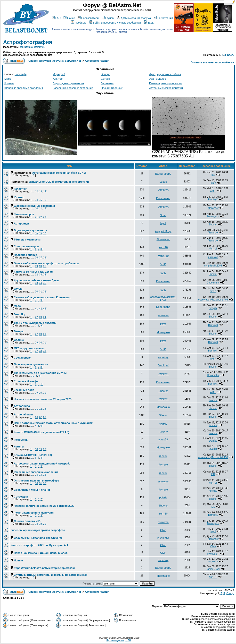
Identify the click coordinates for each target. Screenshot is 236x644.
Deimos (213, 441)
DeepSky (19, 314)
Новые (18, 560)
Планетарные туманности (165, 83)
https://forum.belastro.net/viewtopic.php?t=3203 (44, 568)
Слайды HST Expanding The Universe (38, 538)
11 (40, 209)
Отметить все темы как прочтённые (212, 63)
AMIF (213, 191)
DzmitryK (39, 47)
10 (37, 209)
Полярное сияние (25, 255)
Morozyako (26, 47)
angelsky (163, 357)
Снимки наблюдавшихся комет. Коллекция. (42, 297)
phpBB (112, 638)
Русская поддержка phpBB (119, 640)
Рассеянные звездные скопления (36, 472)
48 (40, 351)
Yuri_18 (163, 247)
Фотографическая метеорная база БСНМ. (59, 173)
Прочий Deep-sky (112, 88)
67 (40, 417)
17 (45, 233)
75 (40, 200)
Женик (163, 415)
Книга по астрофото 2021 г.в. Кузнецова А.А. (40, 545)
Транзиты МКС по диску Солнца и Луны (40, 373)
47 (37, 351)
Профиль (79, 23)
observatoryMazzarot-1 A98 (163, 298)
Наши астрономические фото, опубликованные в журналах (53, 423)
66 (37, 417)
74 (37, 200)
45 (45, 283)
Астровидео (22, 406)
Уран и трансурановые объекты (35, 323)
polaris (163, 498)
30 (37, 292)
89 (37, 266)
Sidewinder (163, 239)
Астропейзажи (23, 414)
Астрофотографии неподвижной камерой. (42, 464)
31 (40, 292)
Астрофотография (28, 42)
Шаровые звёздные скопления (24, 88)
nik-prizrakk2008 (213, 266)
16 (40, 233)
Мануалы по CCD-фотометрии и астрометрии (59, 182)
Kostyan (213, 400)
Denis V (163, 432)
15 (37, 233)
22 (40, 217)
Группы (108, 18)
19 (37, 393)
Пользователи (88, 18)
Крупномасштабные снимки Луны (36, 280)
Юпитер (58, 79)
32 (37, 275)
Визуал (19, 74)
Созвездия (21, 497)
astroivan (213, 257)
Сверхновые (22, 358)
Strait (163, 215)
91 (45, 266)
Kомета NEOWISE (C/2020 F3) (33, 455)
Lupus (163, 182)
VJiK (163, 264)
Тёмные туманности (27, 240)
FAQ (56, 18)
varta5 (163, 424)
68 (45, 417)
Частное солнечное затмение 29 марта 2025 (43, 399)
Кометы (9, 83)
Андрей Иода (163, 231)
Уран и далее (158, 79)
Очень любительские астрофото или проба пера (46, 263)
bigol (163, 223)
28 (40, 334)
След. (230, 55)
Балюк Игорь (163, 174)
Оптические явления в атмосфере (37, 481)
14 (45, 192)
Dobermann (163, 198)
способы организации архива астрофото (38, 530)
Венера (106, 74)
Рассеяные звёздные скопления (73, 88)
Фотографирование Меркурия (34, 513)
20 (40, 393)
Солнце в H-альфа (26, 381)
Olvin (163, 530)
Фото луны (21, 440)
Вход (149, 23)
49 (45, 351)
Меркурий (59, 74)
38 (45, 258)
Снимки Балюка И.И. (27, 521)
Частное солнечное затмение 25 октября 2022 (44, 506)
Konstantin (213, 375)
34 (45, 275)
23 (45, 217)
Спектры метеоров (26, 246)
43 (37, 283)
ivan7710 (163, 256)
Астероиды (21, 223)
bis (213, 175)
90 (40, 266)
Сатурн (105, 79)
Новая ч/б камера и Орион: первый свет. (41, 553)
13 (40, 192)
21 (37, 217)
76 (45, 200)
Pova (163, 324)
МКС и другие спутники (29, 348)
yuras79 (163, 439)
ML (213, 507)
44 (40, 283)
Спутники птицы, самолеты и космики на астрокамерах (51, 575)
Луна (152, 74)
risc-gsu (163, 464)
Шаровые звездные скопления (34, 206)
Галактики (107, 83)
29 (45, 334)
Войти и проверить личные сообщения (115, 23)
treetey (213, 425)
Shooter (213, 225)
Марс (8, 79)
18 (37, 449)
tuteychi (213, 308)
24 (45, 317)
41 (37, 309)
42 (40, 309)
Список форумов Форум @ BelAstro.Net (55, 61)
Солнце (19, 340)
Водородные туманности (68, 83)
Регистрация (163, 18)
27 (37, 334)
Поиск (69, 18)
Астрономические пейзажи (166, 88)
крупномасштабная (169, 74)
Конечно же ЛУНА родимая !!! (33, 272)
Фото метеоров (24, 214)
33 (40, 275)
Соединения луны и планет (32, 490)
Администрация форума (134, 18)
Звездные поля (24, 390)
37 (40, 258)
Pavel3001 (213, 554)
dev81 (213, 291)
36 (37, 258)
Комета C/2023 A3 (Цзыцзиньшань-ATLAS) (41, 432)
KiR (213, 474)
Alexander (213, 208)
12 (37, 192)
